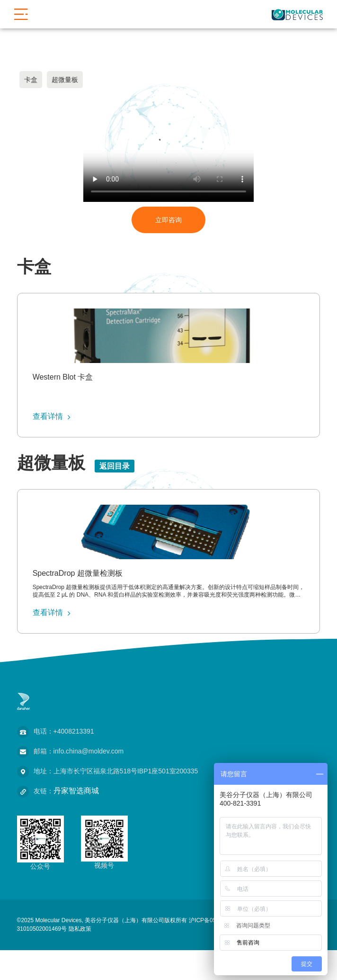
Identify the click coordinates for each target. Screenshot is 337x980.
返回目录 (115, 466)
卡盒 (31, 80)
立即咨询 (168, 220)
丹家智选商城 (76, 791)
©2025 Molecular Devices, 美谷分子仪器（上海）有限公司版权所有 (102, 920)
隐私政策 (80, 929)
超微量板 (65, 80)
